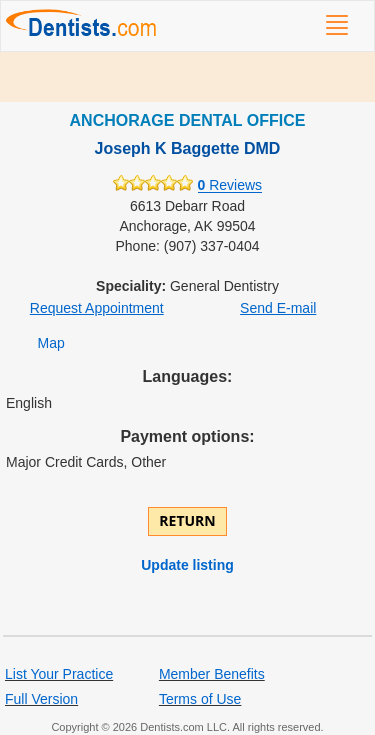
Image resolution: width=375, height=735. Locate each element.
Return (187, 520)
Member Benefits (212, 674)
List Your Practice (59, 674)
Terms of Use (200, 699)
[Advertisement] (187, 77)
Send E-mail (278, 308)
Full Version (41, 699)
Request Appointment (97, 308)
